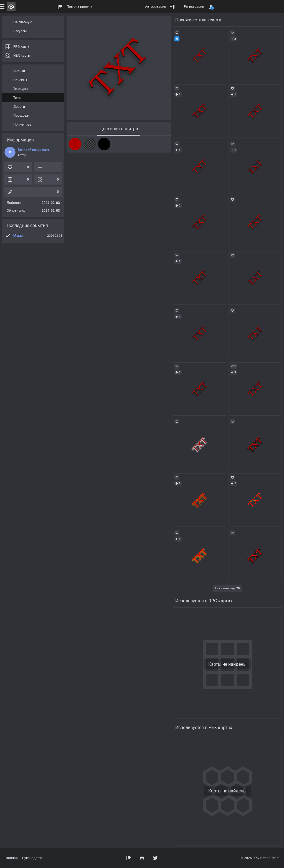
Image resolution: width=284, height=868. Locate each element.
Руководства (32, 858)
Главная (11, 858)
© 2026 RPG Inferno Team (260, 858)
